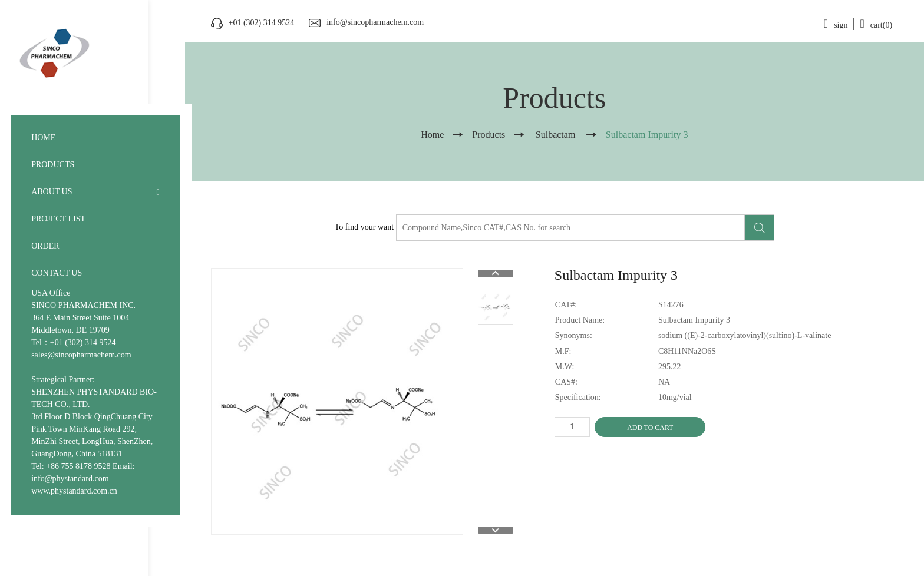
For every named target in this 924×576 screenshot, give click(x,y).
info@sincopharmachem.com (375, 22)
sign (836, 25)
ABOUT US (52, 192)
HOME (43, 138)
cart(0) (876, 25)
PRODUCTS (53, 165)
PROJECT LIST (58, 219)
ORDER (45, 246)
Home (432, 135)
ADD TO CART (650, 428)
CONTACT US (57, 273)
